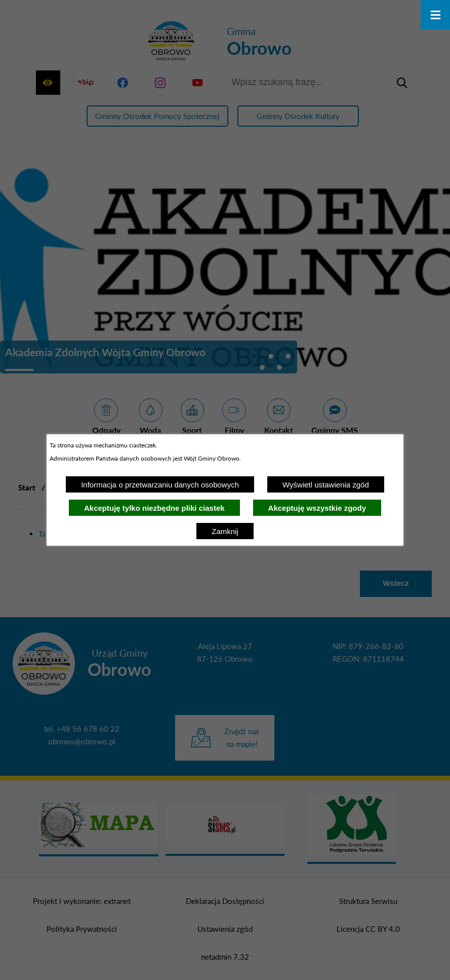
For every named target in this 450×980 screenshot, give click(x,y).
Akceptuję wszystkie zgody (317, 508)
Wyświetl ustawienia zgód (326, 485)
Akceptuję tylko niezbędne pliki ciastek (154, 508)
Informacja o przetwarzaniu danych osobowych (160, 485)
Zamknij (225, 531)
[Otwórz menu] (435, 15)
